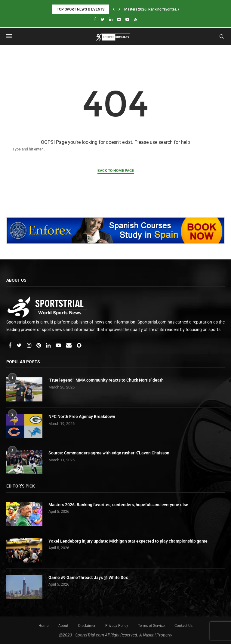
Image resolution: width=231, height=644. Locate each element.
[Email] (69, 346)
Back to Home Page (116, 171)
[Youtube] (127, 19)
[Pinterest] (39, 346)
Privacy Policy (117, 626)
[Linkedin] (111, 19)
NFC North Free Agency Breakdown (82, 416)
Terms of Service (151, 626)
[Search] (109, 149)
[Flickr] (119, 19)
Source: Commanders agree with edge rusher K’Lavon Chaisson (109, 453)
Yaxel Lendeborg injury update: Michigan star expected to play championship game (128, 541)
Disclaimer (87, 626)
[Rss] (136, 19)
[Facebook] (95, 19)
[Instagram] (29, 346)
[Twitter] (103, 19)
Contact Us (183, 626)
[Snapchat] (79, 346)
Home (43, 626)
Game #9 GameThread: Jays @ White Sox (88, 577)
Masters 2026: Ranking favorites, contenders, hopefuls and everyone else (118, 505)
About (63, 626)
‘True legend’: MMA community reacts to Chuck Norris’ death (106, 380)
